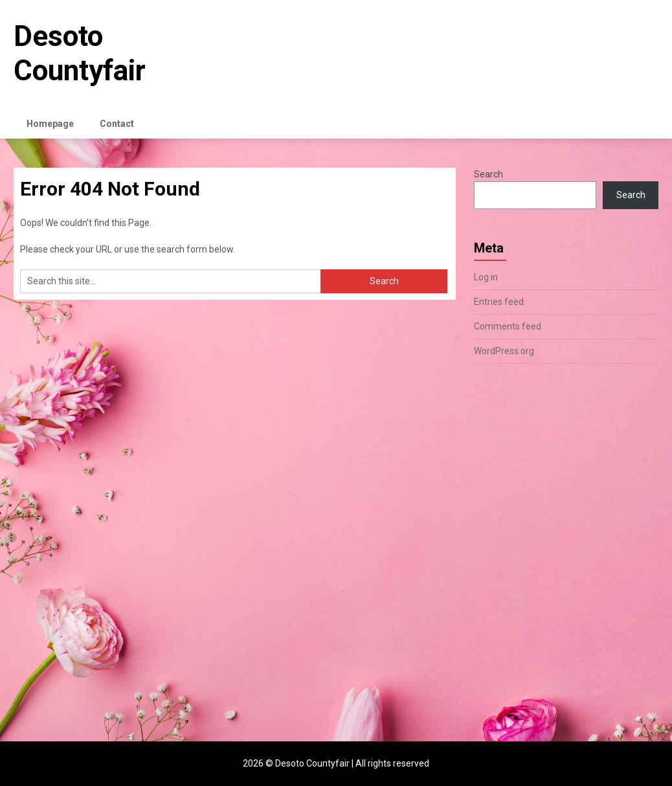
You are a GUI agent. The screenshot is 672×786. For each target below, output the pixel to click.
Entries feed (499, 302)
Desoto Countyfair (80, 53)
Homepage (50, 124)
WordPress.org (504, 351)
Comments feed (508, 326)
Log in (486, 277)
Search (488, 174)
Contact (117, 124)
